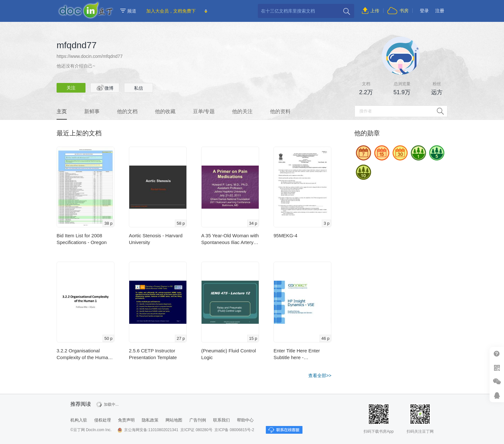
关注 (71, 88)
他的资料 (280, 111)
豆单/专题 (204, 111)
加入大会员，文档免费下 (171, 11)
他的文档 (127, 111)
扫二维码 (497, 368)
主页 (62, 111)
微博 (105, 88)
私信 (139, 88)
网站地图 (174, 420)
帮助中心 (497, 354)
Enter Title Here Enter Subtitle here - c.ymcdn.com (297, 354)
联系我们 (221, 420)
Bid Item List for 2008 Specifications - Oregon (82, 239)
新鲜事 (92, 111)
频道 (128, 11)
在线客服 (497, 395)
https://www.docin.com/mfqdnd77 (90, 56)
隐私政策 (150, 420)
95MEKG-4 (285, 236)
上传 (375, 11)
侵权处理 (103, 420)
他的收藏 (165, 111)
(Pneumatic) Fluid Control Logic (229, 354)
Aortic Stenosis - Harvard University (156, 239)
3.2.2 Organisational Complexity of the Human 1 (84, 354)
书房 (404, 11)
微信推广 (497, 381)
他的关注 (242, 111)
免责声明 (126, 420)
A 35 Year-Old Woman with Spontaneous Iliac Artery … (230, 239)
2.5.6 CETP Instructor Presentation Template (153, 354)
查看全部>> (320, 376)
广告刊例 (198, 420)
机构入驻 (79, 420)
